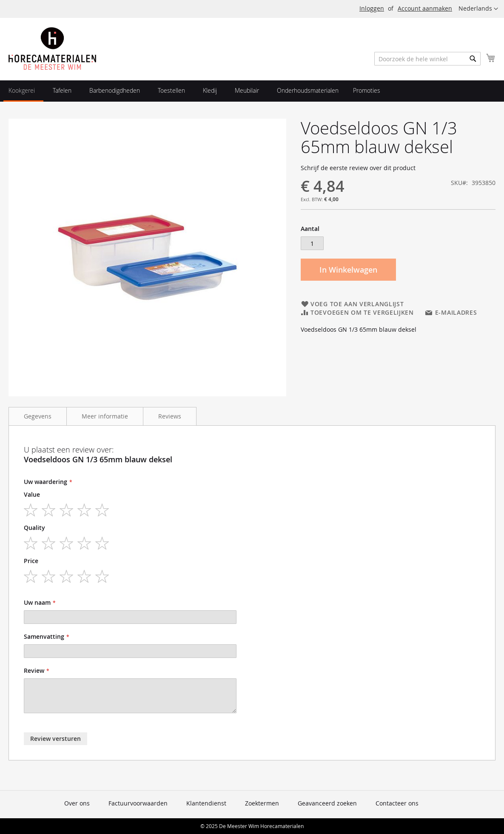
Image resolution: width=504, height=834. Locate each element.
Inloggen (372, 8)
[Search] (473, 59)
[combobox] (427, 59)
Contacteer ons (397, 803)
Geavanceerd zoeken (327, 803)
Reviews (170, 416)
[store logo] (52, 48)
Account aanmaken (425, 8)
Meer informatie (105, 416)
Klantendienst (206, 803)
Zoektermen (262, 803)
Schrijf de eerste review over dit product (358, 168)
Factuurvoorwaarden (138, 803)
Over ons (77, 803)
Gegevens (38, 416)
